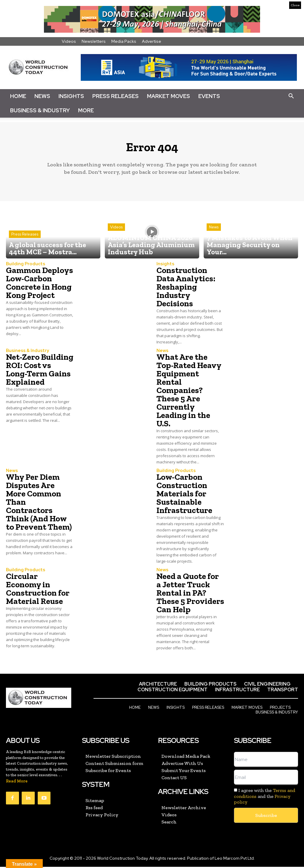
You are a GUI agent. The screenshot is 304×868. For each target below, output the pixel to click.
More (86, 110)
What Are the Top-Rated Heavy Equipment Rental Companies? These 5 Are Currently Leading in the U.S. (189, 393)
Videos (69, 41)
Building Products (24, 267)
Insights (71, 96)
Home (18, 96)
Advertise (152, 41)
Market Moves (168, 96)
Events (209, 96)
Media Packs (124, 41)
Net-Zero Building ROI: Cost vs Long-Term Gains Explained (40, 372)
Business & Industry (40, 110)
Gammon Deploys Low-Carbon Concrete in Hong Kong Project (39, 286)
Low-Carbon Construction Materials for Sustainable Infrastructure (184, 496)
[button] (291, 96)
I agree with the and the (265, 798)
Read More (17, 783)
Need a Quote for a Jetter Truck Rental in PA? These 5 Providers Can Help (190, 595)
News (42, 96)
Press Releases (115, 96)
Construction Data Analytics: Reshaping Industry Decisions (186, 290)
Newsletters (94, 41)
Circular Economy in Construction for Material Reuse (38, 591)
